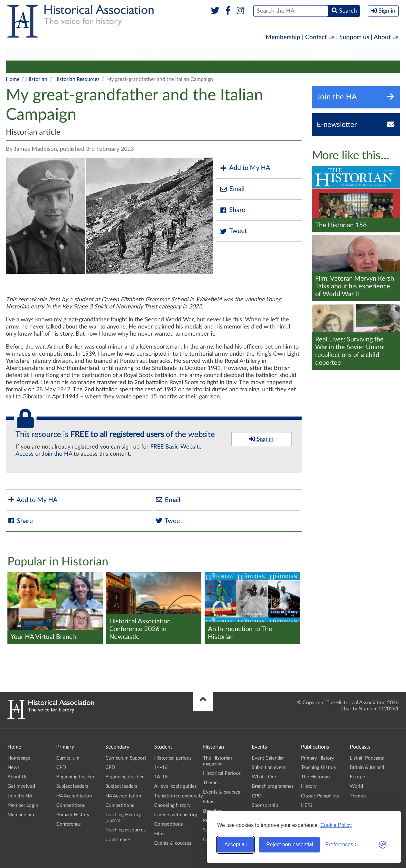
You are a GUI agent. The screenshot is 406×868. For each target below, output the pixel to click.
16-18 (161, 777)
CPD (61, 768)
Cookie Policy (336, 825)
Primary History (73, 815)
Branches (377, 54)
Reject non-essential (289, 845)
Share (232, 210)
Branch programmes (273, 786)
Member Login (23, 805)
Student (118, 54)
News (14, 768)
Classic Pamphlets (320, 796)
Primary (26, 54)
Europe (357, 777)
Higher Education (174, 54)
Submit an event (309, 67)
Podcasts (332, 54)
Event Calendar (268, 758)
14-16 (161, 768)
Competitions (71, 805)
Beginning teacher (75, 777)
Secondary (72, 54)
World (356, 786)
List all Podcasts (367, 758)
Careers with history (176, 815)
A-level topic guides (176, 786)
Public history (266, 67)
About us (386, 37)
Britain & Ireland (367, 768)
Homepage (19, 758)
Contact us (320, 37)
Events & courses (168, 67)
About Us (17, 777)
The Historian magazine (36, 67)
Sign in (261, 439)
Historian (231, 54)
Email (232, 189)
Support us (354, 37)
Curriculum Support (126, 758)
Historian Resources (77, 79)
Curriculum (68, 758)
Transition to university (179, 796)
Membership (283, 37)
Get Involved (21, 786)
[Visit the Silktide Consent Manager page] (383, 845)
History (309, 786)
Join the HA (57, 454)
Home (13, 79)
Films (203, 67)
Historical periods (173, 758)
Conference (351, 67)
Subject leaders (72, 786)
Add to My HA (245, 168)
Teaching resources (126, 830)
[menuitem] (26, 54)
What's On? (264, 777)
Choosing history (172, 805)
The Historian (315, 777)
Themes (131, 67)
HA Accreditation (74, 796)
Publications (282, 54)
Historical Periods (92, 67)
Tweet (233, 231)
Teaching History (319, 768)
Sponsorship (265, 805)
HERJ (307, 805)
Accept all (235, 845)
